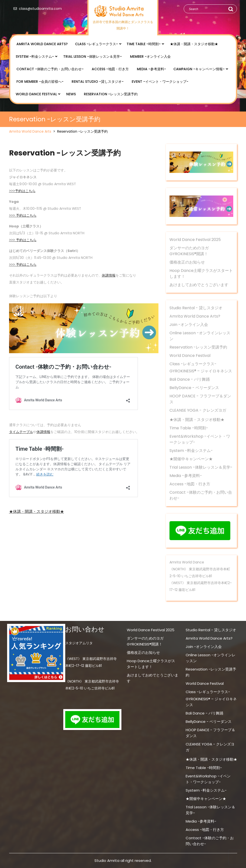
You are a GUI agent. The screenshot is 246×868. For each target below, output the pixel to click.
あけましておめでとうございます (199, 285)
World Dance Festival (36, 94)
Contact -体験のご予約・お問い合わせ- (50, 69)
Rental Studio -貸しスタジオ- (98, 82)
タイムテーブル (21, 432)
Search (231, 9)
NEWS (71, 94)
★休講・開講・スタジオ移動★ (194, 44)
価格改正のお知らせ (187, 262)
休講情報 (109, 275)
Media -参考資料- (151, 69)
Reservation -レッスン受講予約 (111, 94)
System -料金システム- (35, 56)
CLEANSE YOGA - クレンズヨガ (198, 410)
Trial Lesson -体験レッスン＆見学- (93, 56)
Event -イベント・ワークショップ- (160, 82)
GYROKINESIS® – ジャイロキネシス (201, 371)
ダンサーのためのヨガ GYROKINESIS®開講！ (189, 251)
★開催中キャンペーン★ (191, 459)
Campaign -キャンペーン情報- (199, 69)
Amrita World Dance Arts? (42, 44)
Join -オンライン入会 (189, 325)
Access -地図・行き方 (110, 69)
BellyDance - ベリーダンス (194, 388)
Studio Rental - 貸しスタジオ (196, 308)
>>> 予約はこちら (23, 215)
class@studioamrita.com (37, 9)
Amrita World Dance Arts (30, 131)
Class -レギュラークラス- (97, 44)
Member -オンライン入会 (150, 56)
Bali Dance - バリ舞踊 (190, 379)
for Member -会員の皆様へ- (40, 82)
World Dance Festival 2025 (195, 240)
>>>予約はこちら (22, 191)
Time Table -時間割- (144, 44)
